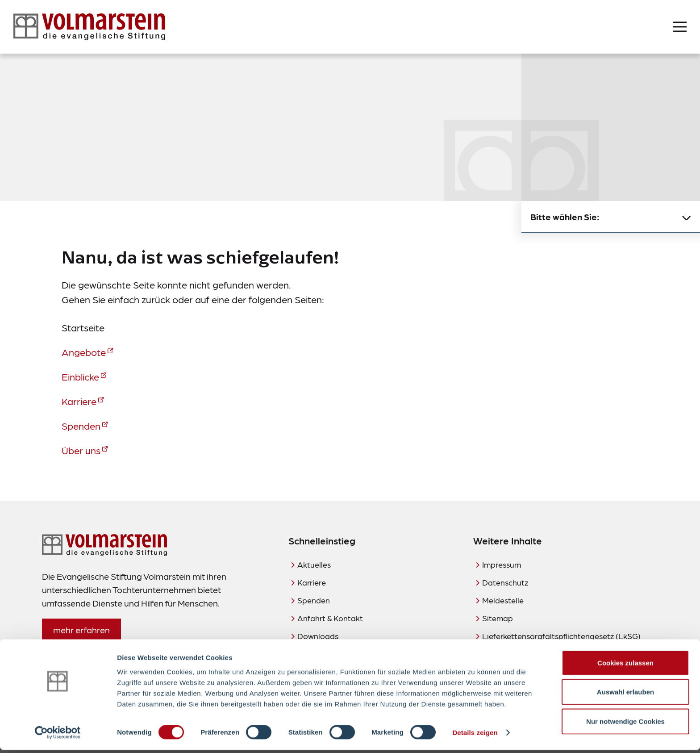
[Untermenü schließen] (687, 217)
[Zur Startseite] (89, 27)
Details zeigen (475, 735)
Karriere (79, 401)
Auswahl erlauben (625, 695)
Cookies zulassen (625, 665)
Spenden (81, 425)
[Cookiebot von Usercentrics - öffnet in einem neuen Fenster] (58, 736)
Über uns (81, 450)
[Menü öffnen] (680, 27)
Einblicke (80, 376)
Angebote (84, 352)
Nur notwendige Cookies (625, 724)
